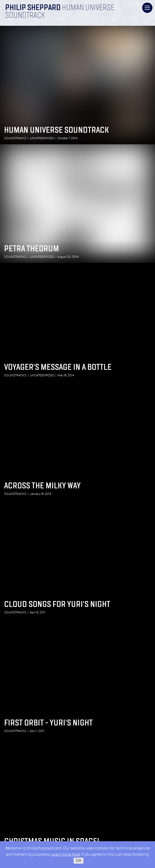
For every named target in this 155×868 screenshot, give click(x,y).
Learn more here (65, 854)
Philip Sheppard (33, 8)
